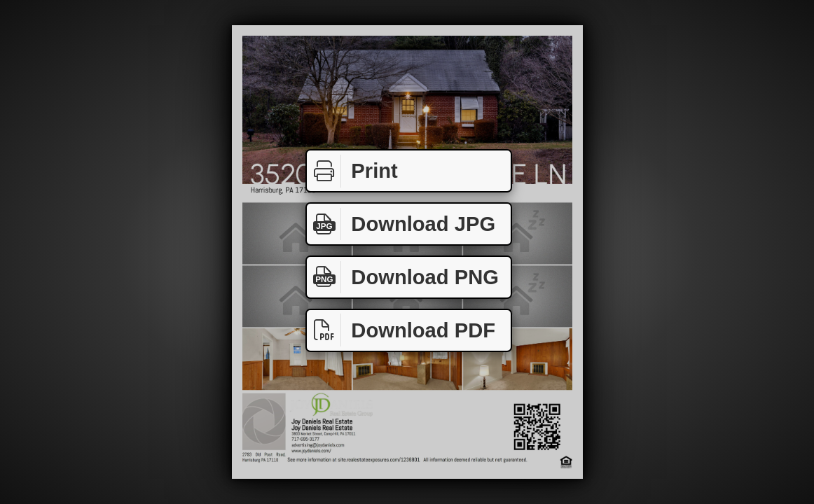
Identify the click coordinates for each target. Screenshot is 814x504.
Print (352, 171)
